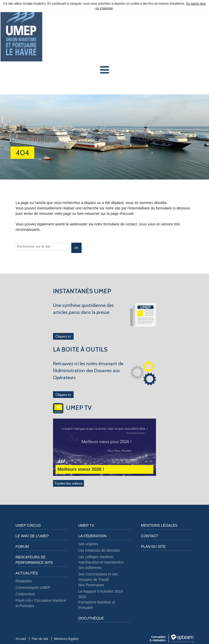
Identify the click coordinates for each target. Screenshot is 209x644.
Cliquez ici (63, 336)
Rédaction (24, 581)
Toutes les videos (68, 483)
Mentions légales (159, 525)
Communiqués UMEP (33, 588)
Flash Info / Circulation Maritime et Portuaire (41, 603)
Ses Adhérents (90, 568)
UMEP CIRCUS (28, 525)
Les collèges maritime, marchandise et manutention (101, 560)
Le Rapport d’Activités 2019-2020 (101, 594)
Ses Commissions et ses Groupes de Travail (98, 577)
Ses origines (88, 544)
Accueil (21, 639)
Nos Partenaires (91, 585)
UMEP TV (86, 525)
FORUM (22, 547)
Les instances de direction (99, 550)
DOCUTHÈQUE (91, 618)
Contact (150, 536)
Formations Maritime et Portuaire (97, 605)
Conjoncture (25, 594)
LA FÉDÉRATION (92, 536)
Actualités (27, 573)
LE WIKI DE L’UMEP (32, 536)
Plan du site (153, 547)
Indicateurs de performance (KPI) (34, 560)
